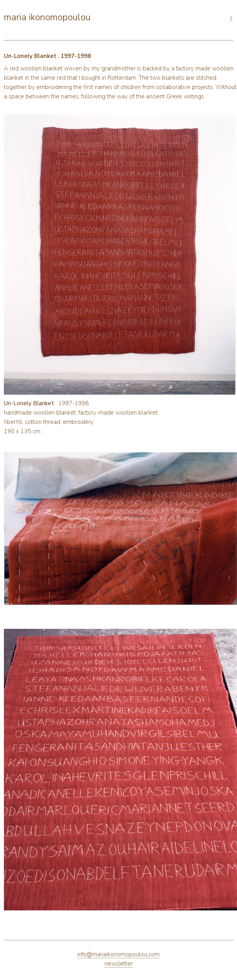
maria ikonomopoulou (47, 17)
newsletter (119, 964)
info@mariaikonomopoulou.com (118, 954)
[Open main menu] (94, 16)
